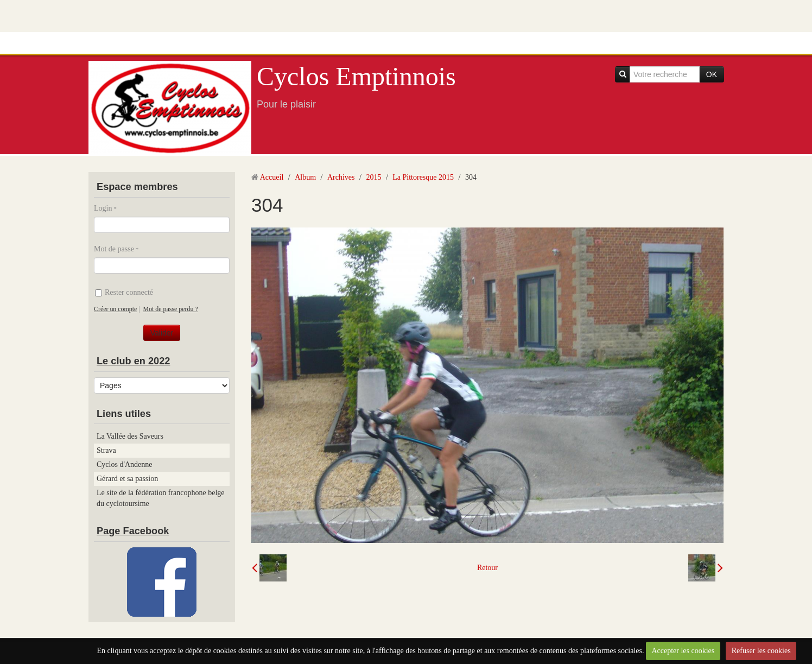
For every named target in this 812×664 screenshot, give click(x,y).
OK (712, 74)
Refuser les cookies (761, 651)
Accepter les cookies (683, 651)
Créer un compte (115, 309)
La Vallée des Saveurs (130, 436)
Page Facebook (133, 531)
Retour (487, 568)
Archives (341, 177)
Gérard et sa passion (127, 479)
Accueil (272, 177)
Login (103, 208)
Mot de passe (114, 249)
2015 (373, 177)
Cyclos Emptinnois (356, 76)
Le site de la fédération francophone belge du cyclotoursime (161, 498)
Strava (106, 450)
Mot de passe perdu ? (171, 309)
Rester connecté (124, 292)
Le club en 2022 (133, 361)
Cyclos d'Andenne (124, 464)
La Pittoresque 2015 (423, 177)
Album (305, 177)
